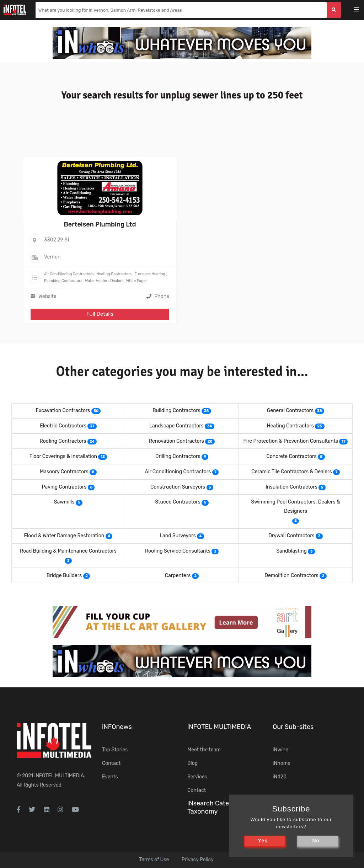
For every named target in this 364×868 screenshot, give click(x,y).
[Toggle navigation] (361, 10)
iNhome (282, 763)
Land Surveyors (178, 536)
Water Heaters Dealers (104, 281)
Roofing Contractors (63, 441)
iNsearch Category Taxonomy (215, 807)
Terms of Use (154, 860)
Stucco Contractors (178, 502)
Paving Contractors (64, 487)
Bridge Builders (64, 576)
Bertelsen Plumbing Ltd (100, 224)
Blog (192, 763)
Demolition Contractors (291, 576)
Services (197, 777)
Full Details (100, 314)
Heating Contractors (114, 274)
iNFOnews (117, 727)
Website (47, 296)
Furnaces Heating (150, 274)
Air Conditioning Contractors (69, 274)
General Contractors (290, 411)
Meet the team (204, 750)
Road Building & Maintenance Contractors (68, 551)
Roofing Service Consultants (178, 551)
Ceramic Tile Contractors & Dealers (291, 472)
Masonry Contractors (64, 472)
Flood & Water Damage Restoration (64, 536)
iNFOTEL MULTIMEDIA (59, 776)
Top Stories (115, 750)
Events (110, 777)
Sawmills (64, 502)
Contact (111, 763)
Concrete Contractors (291, 456)
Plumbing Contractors (63, 281)
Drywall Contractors (291, 536)
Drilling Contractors (178, 456)
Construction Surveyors (178, 487)
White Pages (137, 281)
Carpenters (178, 576)
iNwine (280, 750)
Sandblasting (291, 551)
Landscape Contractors (176, 426)
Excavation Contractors (63, 411)
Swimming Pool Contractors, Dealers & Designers (296, 507)
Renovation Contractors (176, 441)
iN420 (280, 777)
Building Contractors (176, 411)
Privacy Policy (198, 860)
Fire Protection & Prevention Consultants (291, 441)
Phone (158, 296)
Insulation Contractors (291, 487)
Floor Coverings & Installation (63, 456)
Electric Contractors (63, 426)
